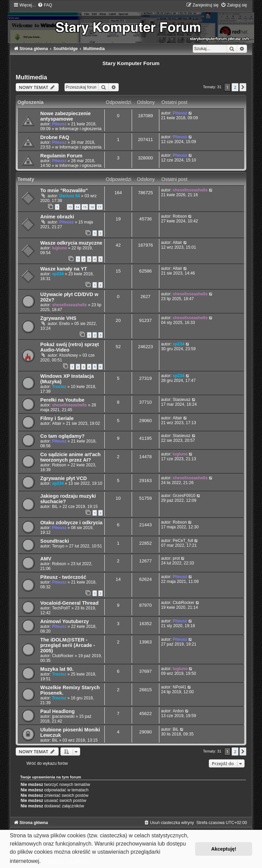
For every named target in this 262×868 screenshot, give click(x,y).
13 (70, 207)
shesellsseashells (190, 190)
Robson (180, 216)
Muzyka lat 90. (57, 669)
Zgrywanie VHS (58, 318)
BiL (55, 507)
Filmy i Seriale (57, 418)
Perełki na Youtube (62, 400)
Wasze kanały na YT (64, 269)
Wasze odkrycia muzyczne (71, 243)
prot (176, 558)
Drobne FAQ (55, 137)
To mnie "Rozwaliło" (64, 190)
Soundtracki (55, 541)
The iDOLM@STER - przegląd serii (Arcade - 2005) (68, 645)
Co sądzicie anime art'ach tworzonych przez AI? (70, 457)
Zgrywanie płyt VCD (63, 478)
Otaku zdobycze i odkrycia (71, 523)
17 (100, 207)
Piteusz (59, 124)
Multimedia (31, 77)
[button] (243, 87)
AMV (46, 559)
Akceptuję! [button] (224, 849)
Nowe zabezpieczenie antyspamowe (65, 116)
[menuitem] (45, 5)
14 (77, 207)
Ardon (178, 711)
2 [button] (235, 87)
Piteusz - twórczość (63, 577)
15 (85, 207)
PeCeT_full (183, 541)
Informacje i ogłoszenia (81, 129)
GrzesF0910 (184, 496)
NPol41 (179, 687)
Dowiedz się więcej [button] (66, 861)
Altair (177, 243)
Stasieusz (181, 400)
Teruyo (58, 546)
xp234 (58, 274)
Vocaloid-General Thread (69, 603)
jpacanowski (63, 716)
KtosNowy (69, 355)
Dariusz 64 (70, 196)
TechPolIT (61, 608)
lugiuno (59, 248)
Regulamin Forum (61, 156)
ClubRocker (183, 603)
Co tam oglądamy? (62, 436)
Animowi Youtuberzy (64, 621)
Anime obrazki (57, 217)
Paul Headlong (57, 711)
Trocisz (59, 387)
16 (92, 207)
